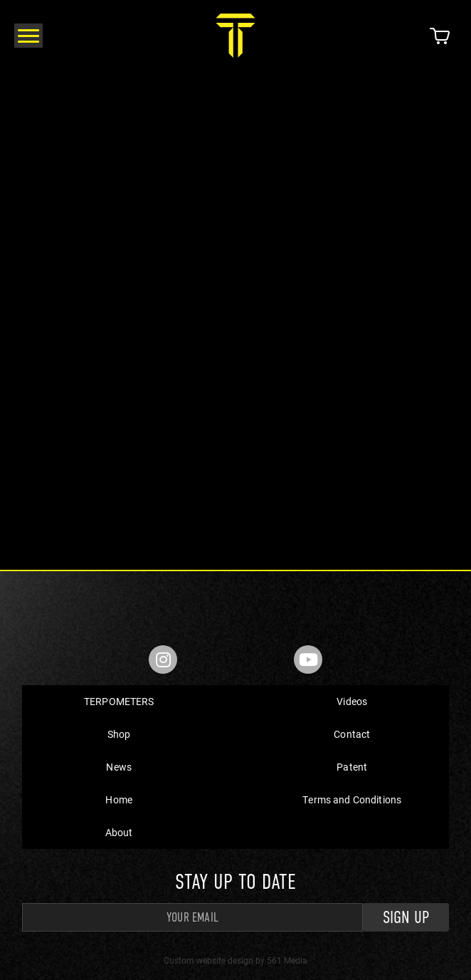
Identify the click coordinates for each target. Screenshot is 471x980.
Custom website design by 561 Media (235, 960)
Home (119, 799)
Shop (119, 734)
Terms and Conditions (352, 799)
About (119, 832)
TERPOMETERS (119, 701)
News (119, 767)
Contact (352, 734)
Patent (352, 767)
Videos (352, 701)
